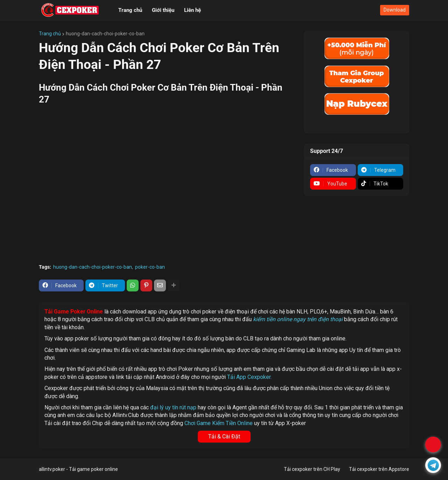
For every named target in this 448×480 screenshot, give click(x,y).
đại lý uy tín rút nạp (173, 407)
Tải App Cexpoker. (249, 377)
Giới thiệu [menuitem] (163, 10)
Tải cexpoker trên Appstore (379, 469)
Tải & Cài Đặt (224, 436)
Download (395, 10)
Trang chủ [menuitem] (130, 10)
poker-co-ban (150, 267)
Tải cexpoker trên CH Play (312, 469)
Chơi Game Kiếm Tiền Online (219, 423)
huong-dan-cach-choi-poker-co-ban (105, 34)
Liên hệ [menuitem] (192, 10)
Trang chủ (50, 34)
